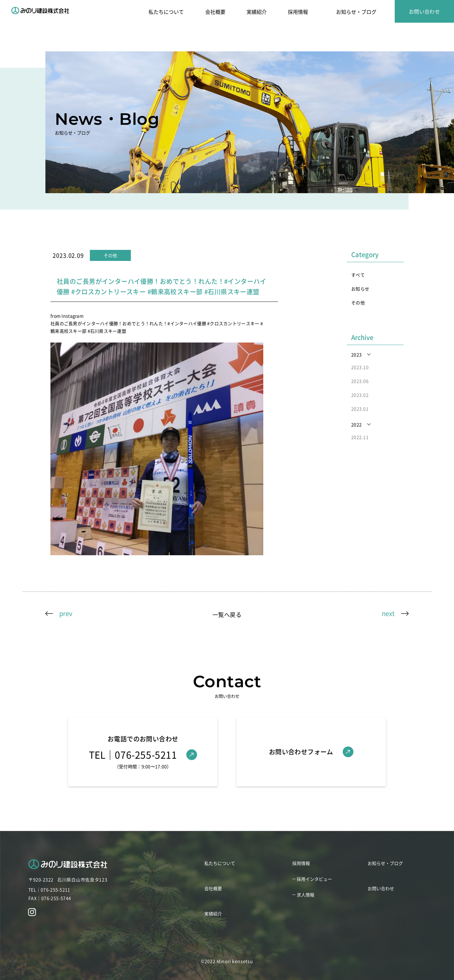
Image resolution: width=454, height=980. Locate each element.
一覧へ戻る (227, 614)
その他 (358, 303)
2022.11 (360, 437)
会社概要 (215, 12)
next (388, 613)
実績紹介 (257, 12)
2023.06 (360, 381)
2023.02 (360, 395)
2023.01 (360, 409)
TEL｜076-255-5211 (49, 890)
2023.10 (360, 367)
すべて (358, 275)
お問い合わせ (425, 11)
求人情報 (306, 895)
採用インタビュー (314, 879)
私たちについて (166, 12)
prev (66, 613)
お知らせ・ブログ (356, 12)
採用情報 (298, 12)
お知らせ (360, 289)
